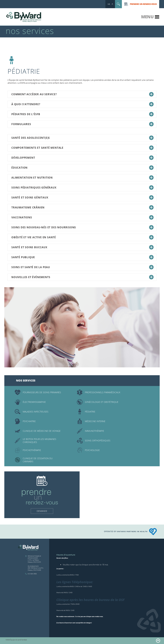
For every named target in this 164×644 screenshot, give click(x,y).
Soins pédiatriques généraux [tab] (82, 188)
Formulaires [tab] (82, 124)
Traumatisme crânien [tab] (82, 207)
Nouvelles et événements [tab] (82, 277)
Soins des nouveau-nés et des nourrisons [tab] (82, 227)
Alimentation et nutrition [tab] (82, 178)
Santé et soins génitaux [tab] (82, 197)
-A (112, 4)
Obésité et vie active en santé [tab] (82, 237)
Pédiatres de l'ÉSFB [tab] (82, 114)
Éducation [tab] (82, 168)
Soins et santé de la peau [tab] (82, 267)
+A (109, 4)
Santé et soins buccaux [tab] (82, 247)
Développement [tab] (82, 158)
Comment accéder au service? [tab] (82, 94)
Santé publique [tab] (82, 257)
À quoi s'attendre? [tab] (82, 104)
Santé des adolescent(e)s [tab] (82, 138)
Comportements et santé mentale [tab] (82, 148)
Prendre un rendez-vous (143, 4)
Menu (147, 17)
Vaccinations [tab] (82, 217)
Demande (42, 511)
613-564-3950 (32, 574)
